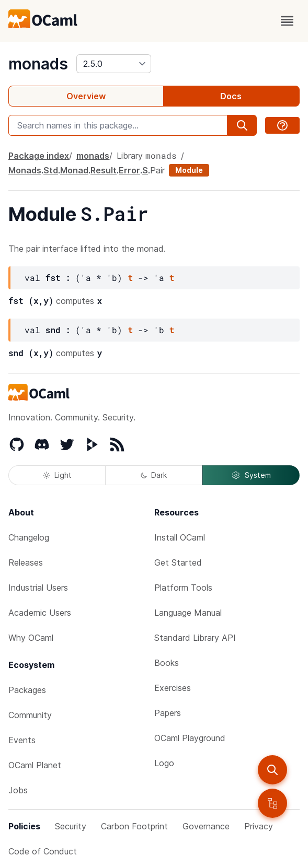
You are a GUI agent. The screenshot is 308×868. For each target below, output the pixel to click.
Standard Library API (195, 638)
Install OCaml (180, 537)
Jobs (18, 790)
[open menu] (287, 21)
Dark (154, 475)
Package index (39, 156)
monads (38, 64)
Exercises (173, 688)
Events (22, 740)
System (251, 475)
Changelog (29, 537)
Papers (168, 713)
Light (57, 475)
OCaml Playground (190, 738)
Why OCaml (31, 638)
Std (51, 170)
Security (71, 826)
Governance (206, 826)
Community (30, 715)
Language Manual (188, 613)
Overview (86, 96)
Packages (27, 690)
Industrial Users (38, 588)
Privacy (259, 826)
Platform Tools (183, 588)
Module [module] (189, 170)
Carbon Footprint (134, 826)
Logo (164, 763)
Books (167, 663)
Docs (231, 96)
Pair (157, 170)
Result (104, 170)
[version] (114, 64)
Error (129, 170)
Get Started (178, 562)
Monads (25, 170)
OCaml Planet (35, 765)
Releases (26, 562)
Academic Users (40, 613)
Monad (74, 170)
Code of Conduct (43, 851)
